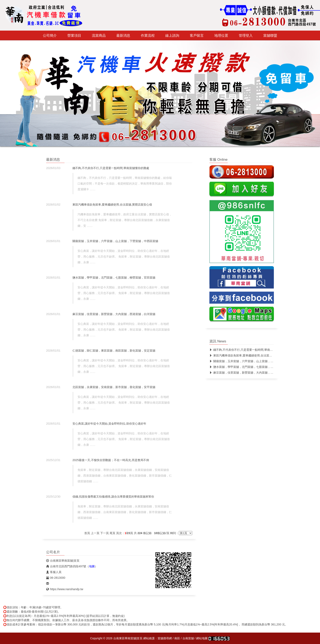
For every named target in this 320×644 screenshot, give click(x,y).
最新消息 (123, 35)
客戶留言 (197, 35)
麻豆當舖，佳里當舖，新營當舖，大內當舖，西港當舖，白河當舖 (114, 314)
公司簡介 (50, 35)
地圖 (92, 566)
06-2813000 (56, 578)
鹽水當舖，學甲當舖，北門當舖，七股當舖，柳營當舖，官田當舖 (114, 278)
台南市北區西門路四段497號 (66, 566)
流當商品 (99, 35)
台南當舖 (188, 638)
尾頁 (112, 533)
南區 (177, 638)
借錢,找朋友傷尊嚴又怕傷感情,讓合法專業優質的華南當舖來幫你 (113, 497)
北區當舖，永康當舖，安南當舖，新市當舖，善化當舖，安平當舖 (114, 387)
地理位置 (221, 35)
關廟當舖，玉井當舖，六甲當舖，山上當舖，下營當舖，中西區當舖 (115, 241)
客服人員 (54, 572)
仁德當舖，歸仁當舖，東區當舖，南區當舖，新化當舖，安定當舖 (114, 351)
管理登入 (246, 35)
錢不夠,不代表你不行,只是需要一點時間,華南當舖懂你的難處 (111, 168)
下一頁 (104, 533)
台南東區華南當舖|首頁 (63, 561)
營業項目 (74, 35)
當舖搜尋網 (165, 638)
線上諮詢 (172, 35)
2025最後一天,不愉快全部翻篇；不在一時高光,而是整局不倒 (111, 460)
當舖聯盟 (270, 35)
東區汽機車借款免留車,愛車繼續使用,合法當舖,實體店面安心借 (112, 205)
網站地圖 (202, 638)
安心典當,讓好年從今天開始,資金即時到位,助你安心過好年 (109, 424)
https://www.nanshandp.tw (65, 589)
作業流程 (148, 35)
